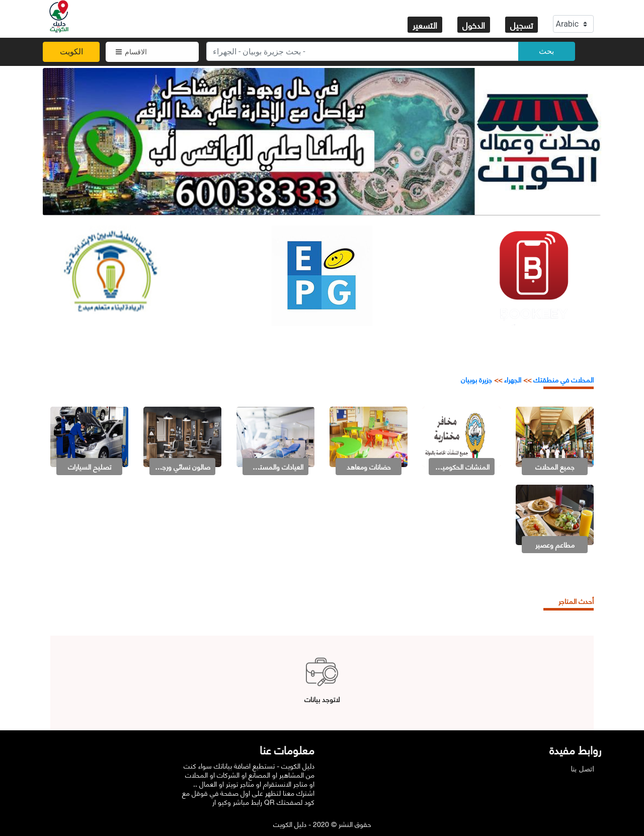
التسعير (425, 25)
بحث (546, 51)
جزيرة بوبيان (476, 379)
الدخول (474, 25)
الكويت (71, 52)
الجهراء (513, 379)
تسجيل (521, 25)
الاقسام (131, 52)
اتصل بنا (585, 769)
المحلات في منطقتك (562, 379)
